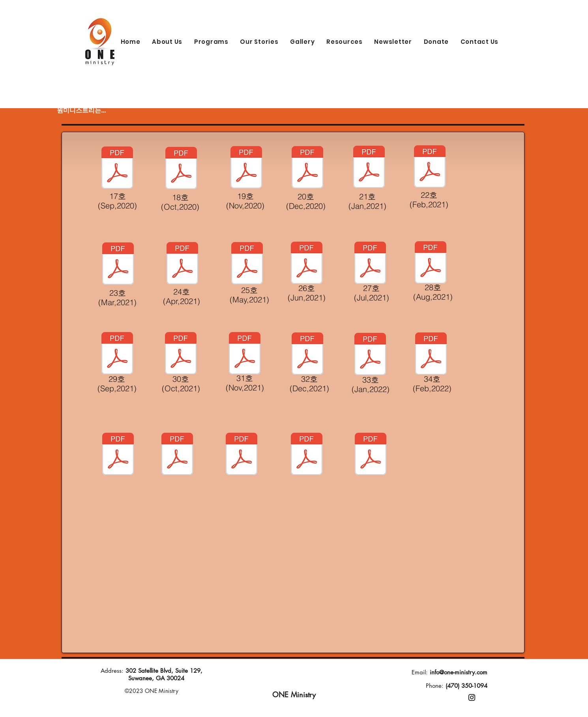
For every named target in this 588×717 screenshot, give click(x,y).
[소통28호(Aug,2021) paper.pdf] (431, 263)
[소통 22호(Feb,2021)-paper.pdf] (430, 167)
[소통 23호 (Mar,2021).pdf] (371, 455)
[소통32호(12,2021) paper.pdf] (307, 355)
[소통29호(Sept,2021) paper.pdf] (117, 354)
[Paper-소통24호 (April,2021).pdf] (182, 264)
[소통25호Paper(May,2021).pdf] (247, 264)
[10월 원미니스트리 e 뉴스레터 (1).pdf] (431, 355)
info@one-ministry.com (459, 672)
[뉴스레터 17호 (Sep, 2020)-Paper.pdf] (117, 169)
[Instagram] (472, 697)
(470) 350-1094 (466, 686)
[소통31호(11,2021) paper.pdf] (245, 354)
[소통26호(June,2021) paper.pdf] (307, 264)
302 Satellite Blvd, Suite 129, (164, 671)
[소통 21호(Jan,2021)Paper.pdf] (369, 168)
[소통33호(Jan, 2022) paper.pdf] (370, 355)
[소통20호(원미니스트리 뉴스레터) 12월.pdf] (177, 455)
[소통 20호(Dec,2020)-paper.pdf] (307, 168)
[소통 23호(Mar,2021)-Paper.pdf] (118, 265)
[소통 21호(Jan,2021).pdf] (242, 455)
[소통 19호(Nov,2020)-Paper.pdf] (246, 168)
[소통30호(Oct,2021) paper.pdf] (181, 354)
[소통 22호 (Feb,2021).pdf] (307, 455)
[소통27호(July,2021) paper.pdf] (370, 264)
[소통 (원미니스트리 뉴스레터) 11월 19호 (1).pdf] (118, 455)
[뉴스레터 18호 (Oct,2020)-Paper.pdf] (181, 169)
